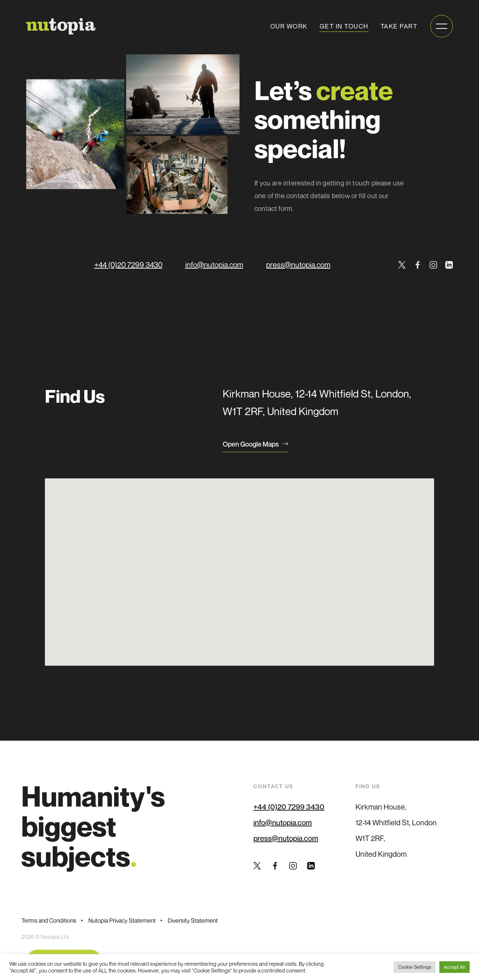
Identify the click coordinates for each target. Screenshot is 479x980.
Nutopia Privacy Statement (122, 920)
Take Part (399, 26)
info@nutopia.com (214, 265)
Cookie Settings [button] (415, 967)
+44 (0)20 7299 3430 (128, 265)
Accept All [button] (454, 967)
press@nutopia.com (298, 265)
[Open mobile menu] (442, 26)
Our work (289, 26)
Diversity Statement (193, 920)
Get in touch (344, 26)
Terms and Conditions (49, 920)
